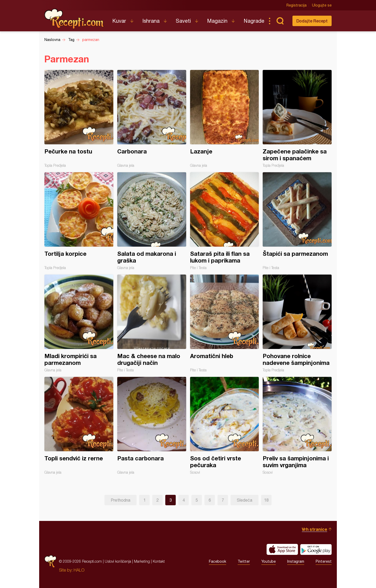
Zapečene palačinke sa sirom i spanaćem (297, 119)
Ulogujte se (322, 5)
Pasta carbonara (152, 426)
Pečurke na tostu (79, 119)
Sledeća (245, 500)
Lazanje (225, 119)
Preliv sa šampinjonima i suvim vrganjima (297, 426)
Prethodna (121, 500)
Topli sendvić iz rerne (79, 426)
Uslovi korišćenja (118, 561)
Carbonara (152, 119)
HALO (79, 570)
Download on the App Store (282, 549)
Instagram (296, 561)
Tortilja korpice (79, 221)
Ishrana (151, 21)
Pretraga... (280, 21)
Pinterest (324, 561)
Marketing (142, 561)
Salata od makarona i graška (152, 221)
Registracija (296, 5)
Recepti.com (74, 19)
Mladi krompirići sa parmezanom (79, 323)
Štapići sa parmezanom (297, 221)
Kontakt (159, 561)
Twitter (244, 561)
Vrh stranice (315, 529)
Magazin (217, 21)
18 (266, 500)
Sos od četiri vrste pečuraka (225, 426)
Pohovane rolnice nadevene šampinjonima (297, 323)
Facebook (218, 561)
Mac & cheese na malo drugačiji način (152, 323)
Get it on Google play (316, 549)
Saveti (183, 21)
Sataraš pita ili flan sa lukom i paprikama (225, 221)
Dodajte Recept (312, 21)
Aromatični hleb (225, 323)
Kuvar (119, 21)
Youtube (269, 561)
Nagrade (254, 21)
